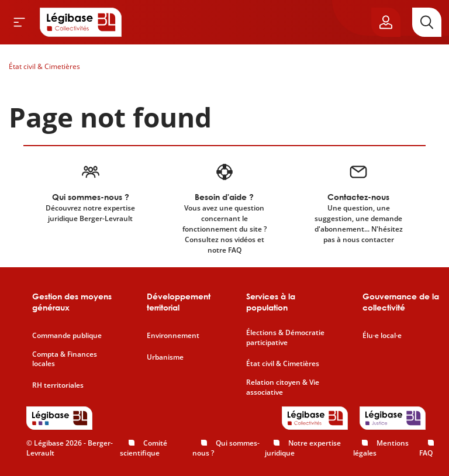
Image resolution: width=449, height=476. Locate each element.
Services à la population (271, 302)
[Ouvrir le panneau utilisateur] (386, 22)
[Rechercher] (427, 22)
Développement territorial (179, 302)
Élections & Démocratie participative (285, 338)
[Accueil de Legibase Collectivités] (81, 22)
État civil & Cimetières (44, 66)
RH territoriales (58, 385)
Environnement (173, 336)
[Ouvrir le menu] (19, 22)
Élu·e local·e (382, 336)
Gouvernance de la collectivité (401, 302)
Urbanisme (165, 357)
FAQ (426, 453)
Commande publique (67, 336)
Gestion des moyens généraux (72, 302)
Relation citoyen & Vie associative (283, 387)
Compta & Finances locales (65, 359)
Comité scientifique (144, 448)
